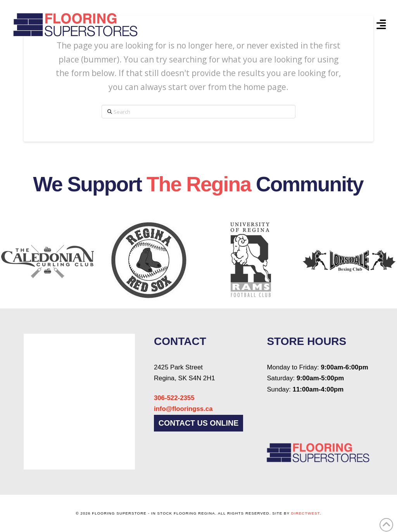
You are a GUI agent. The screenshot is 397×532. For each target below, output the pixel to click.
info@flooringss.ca (183, 409)
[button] (381, 24)
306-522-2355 (174, 398)
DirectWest (306, 513)
